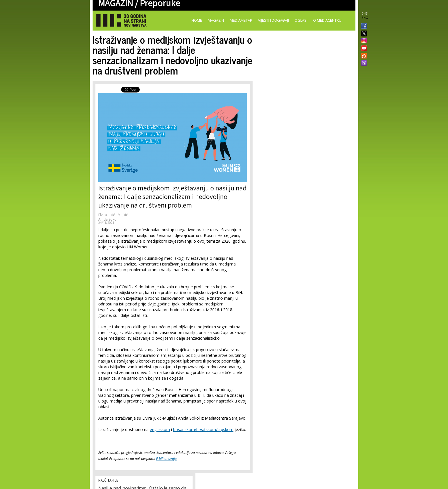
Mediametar (241, 20)
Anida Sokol (108, 219)
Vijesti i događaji (273, 20)
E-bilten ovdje (166, 459)
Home (197, 20)
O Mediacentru (327, 20)
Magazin (216, 20)
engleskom (160, 429)
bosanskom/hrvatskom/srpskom (203, 429)
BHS (365, 13)
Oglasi (301, 20)
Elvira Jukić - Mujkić (113, 215)
